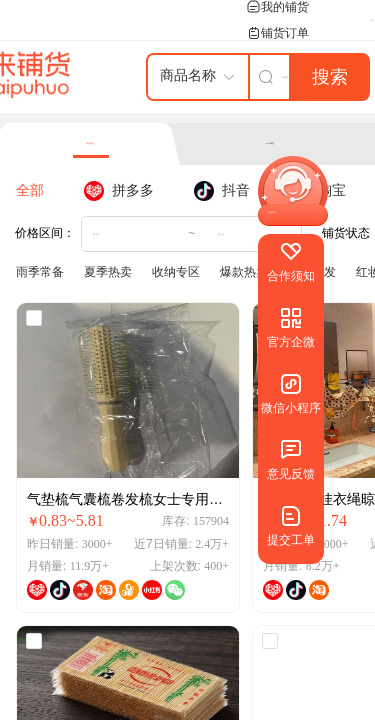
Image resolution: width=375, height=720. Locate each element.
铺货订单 (278, 33)
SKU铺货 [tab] (270, 143)
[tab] (40, 191)
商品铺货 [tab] (90, 143)
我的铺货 (278, 7)
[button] (267, 212)
